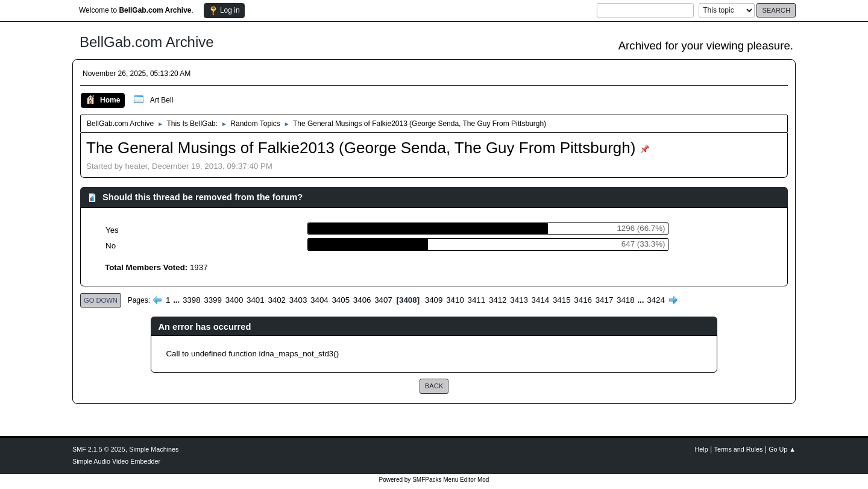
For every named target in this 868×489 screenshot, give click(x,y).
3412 (498, 300)
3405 (341, 300)
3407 (383, 300)
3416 (583, 300)
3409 (434, 300)
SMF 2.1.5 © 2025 (99, 449)
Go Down (101, 300)
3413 (519, 300)
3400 (234, 300)
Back (434, 386)
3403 (298, 300)
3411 (477, 300)
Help (702, 449)
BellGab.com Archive (147, 42)
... (178, 300)
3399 (213, 300)
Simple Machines (154, 449)
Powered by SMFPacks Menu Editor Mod (434, 480)
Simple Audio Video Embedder (116, 461)
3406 (362, 300)
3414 (541, 300)
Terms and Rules (739, 449)
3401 (256, 300)
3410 (455, 300)
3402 (277, 300)
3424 (656, 300)
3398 (192, 300)
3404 (319, 300)
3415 (562, 300)
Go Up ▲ (782, 449)
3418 (626, 300)
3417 (605, 300)
